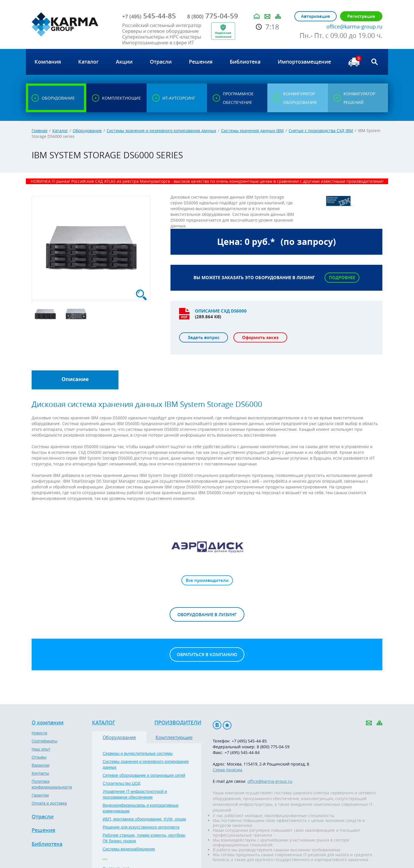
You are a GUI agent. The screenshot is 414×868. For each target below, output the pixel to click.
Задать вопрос (204, 337)
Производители (178, 723)
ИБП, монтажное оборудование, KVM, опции (144, 819)
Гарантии (40, 795)
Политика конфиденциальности (52, 784)
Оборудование (87, 131)
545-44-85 (149, 16)
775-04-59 (213, 16)
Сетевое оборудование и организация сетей (144, 775)
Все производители (207, 580)
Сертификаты (44, 741)
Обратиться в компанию (207, 655)
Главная (40, 131)
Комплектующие (174, 737)
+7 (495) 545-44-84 (242, 752)
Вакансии (41, 765)
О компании (48, 723)
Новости (39, 733)
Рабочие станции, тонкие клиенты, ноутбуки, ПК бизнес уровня (144, 838)
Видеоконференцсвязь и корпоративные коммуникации (141, 808)
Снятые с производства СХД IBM (321, 131)
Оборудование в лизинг (207, 615)
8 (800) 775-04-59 (273, 747)
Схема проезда (228, 770)
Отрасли (43, 817)
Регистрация (361, 16)
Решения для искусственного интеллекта (141, 827)
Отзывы (39, 757)
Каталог (60, 131)
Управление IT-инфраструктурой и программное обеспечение (135, 794)
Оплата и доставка (49, 803)
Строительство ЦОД (121, 783)
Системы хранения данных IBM (252, 131)
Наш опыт (41, 749)
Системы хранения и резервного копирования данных (161, 131)
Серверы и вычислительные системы (138, 753)
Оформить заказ (260, 337)
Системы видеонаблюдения (129, 849)
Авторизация (316, 16)
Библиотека (47, 844)
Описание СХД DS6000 (221, 311)
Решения (43, 830)
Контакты (40, 773)
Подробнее (342, 278)
